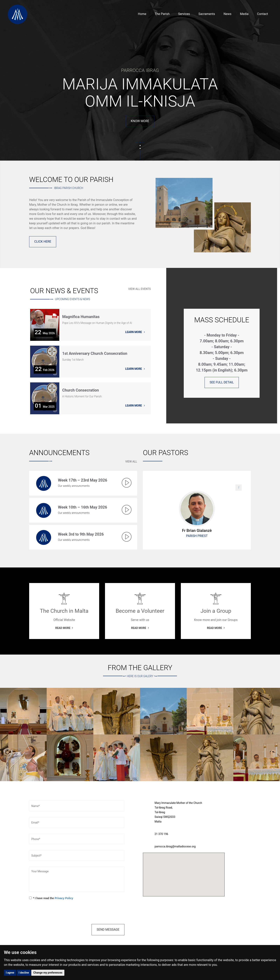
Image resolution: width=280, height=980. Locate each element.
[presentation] (59, 913)
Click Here (43, 242)
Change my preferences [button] (48, 973)
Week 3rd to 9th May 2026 (81, 534)
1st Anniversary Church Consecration (95, 354)
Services (184, 14)
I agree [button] (10, 973)
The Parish (162, 14)
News (227, 14)
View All (131, 462)
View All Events (140, 289)
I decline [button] (24, 973)
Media (244, 14)
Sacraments (207, 14)
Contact (262, 14)
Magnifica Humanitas (81, 317)
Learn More (135, 332)
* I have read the (51, 898)
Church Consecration (81, 390)
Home (142, 14)
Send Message (108, 930)
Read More (140, 104)
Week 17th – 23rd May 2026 (83, 480)
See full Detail (222, 382)
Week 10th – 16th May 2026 (83, 507)
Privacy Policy (64, 898)
